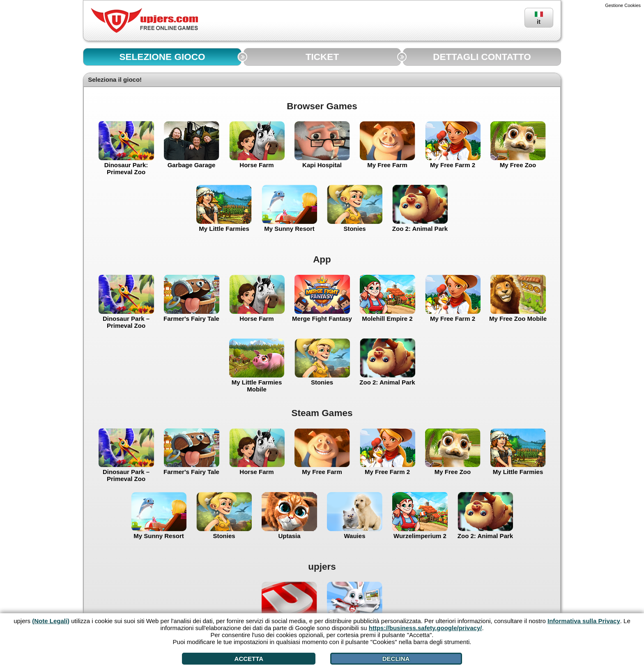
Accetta (249, 659)
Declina (396, 659)
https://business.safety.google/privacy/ (425, 628)
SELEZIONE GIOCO (162, 57)
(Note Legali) (51, 621)
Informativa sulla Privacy (584, 621)
